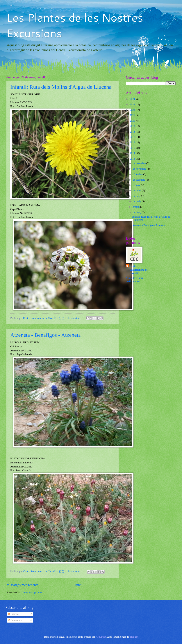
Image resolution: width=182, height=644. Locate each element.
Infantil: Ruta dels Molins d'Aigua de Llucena (61, 87)
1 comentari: (74, 318)
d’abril (137, 207)
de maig (137, 201)
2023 (133, 105)
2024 (133, 99)
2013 (133, 159)
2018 (133, 132)
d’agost (137, 185)
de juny (137, 196)
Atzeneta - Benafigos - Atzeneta (45, 335)
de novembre (140, 169)
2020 (133, 121)
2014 (133, 153)
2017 (133, 137)
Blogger (134, 637)
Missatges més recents (22, 585)
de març (137, 212)
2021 (133, 115)
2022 (133, 110)
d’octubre (138, 174)
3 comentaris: (75, 571)
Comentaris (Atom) (32, 593)
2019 (133, 126)
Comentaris (15, 620)
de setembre (139, 180)
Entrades (14, 614)
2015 (133, 148)
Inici (78, 585)
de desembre (140, 163)
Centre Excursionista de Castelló (139, 270)
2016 (133, 143)
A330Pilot (101, 637)
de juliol (137, 191)
